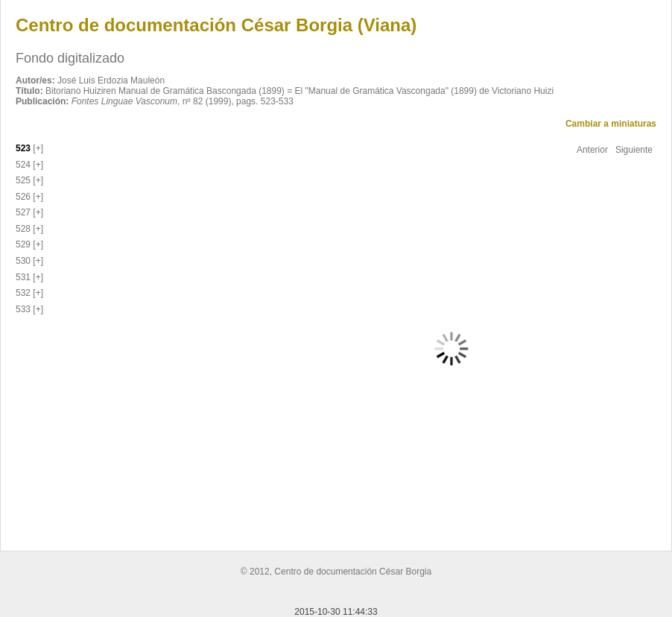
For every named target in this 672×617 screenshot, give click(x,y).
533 (23, 309)
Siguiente (634, 150)
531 (23, 277)
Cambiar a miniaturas (611, 124)
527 (23, 212)
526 (23, 197)
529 (23, 244)
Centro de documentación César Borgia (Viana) (216, 25)
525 (23, 180)
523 (23, 148)
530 (23, 261)
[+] (37, 148)
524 (23, 165)
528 (23, 229)
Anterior (592, 150)
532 (23, 293)
